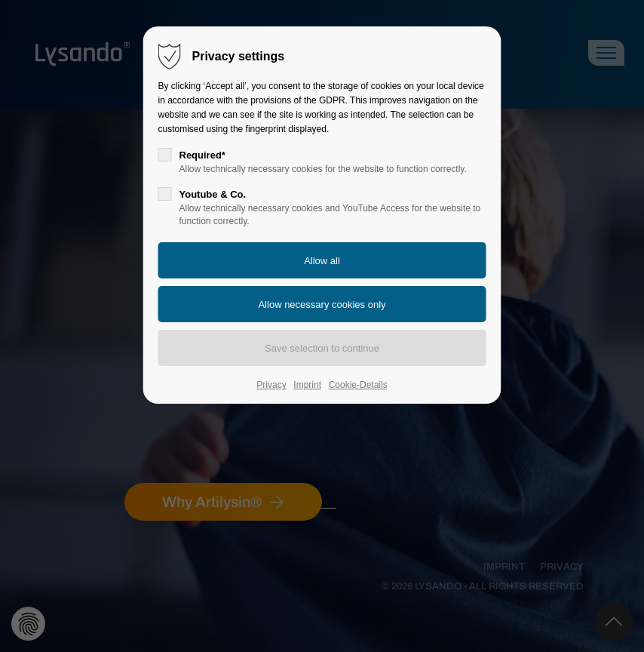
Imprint (307, 385)
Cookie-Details (358, 385)
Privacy (271, 385)
